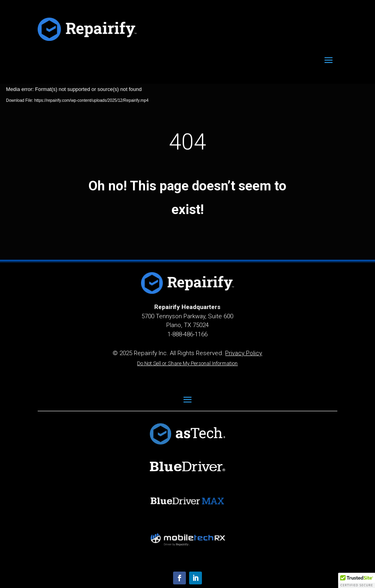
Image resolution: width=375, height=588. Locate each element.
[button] (357, 580)
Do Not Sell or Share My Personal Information (187, 363)
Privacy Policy (244, 353)
